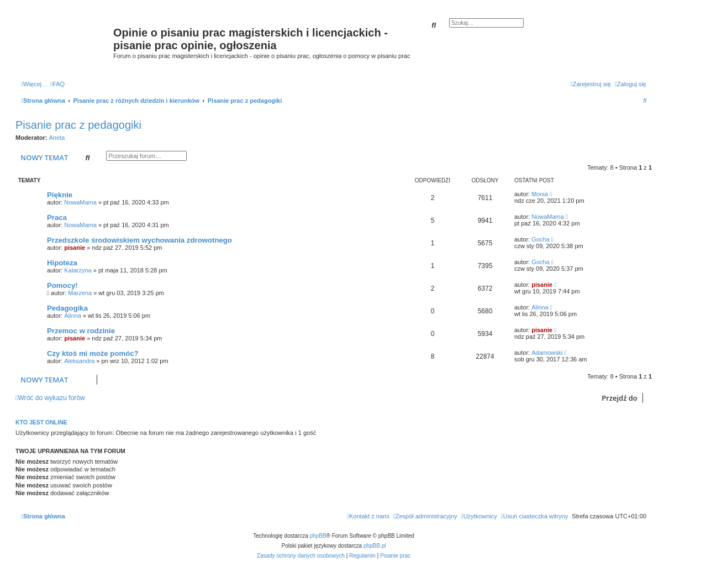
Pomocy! (62, 285)
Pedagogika (67, 308)
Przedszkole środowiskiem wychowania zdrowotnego (139, 240)
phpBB (318, 536)
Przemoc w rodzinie (81, 331)
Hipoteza (62, 263)
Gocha (540, 239)
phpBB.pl (375, 546)
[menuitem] (57, 84)
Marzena (80, 293)
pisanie (75, 248)
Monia (540, 194)
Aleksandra (79, 361)
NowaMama (80, 202)
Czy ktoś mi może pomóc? (93, 353)
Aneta (57, 138)
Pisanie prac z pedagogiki (78, 125)
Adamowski (547, 353)
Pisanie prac (395, 556)
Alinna (73, 316)
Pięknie (60, 195)
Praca (57, 217)
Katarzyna (78, 270)
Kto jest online (41, 422)
